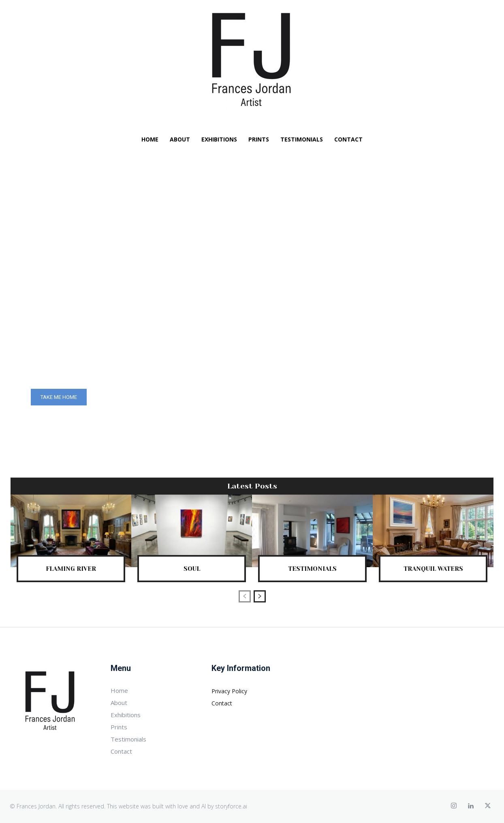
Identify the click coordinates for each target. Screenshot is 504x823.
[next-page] (260, 596)
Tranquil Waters (433, 569)
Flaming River (71, 569)
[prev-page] (245, 596)
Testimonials (313, 569)
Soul (192, 569)
